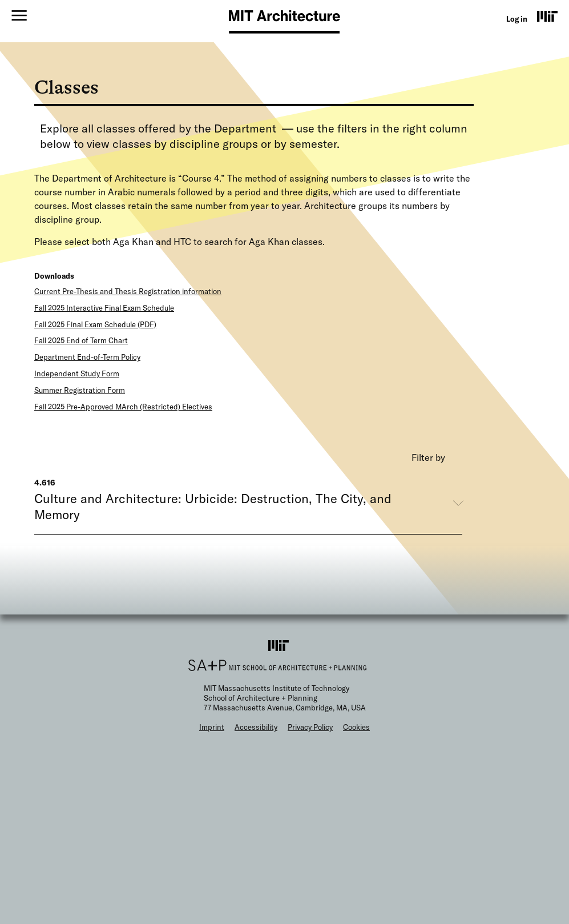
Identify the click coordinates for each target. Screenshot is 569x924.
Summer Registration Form (80, 390)
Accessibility (256, 727)
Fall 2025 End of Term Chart (81, 340)
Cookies (356, 727)
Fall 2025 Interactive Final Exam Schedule (104, 308)
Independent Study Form (77, 373)
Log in (517, 19)
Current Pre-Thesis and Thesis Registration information (128, 291)
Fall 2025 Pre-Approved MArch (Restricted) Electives (123, 407)
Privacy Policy (310, 727)
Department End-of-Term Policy (87, 357)
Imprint (212, 727)
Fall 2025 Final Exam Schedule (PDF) (95, 324)
